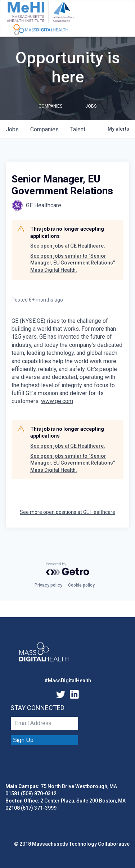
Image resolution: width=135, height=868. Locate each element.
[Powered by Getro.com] (68, 569)
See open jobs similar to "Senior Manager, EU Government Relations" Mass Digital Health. (73, 263)
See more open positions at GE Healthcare (67, 512)
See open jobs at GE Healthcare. (68, 246)
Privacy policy (48, 585)
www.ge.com (57, 401)
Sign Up (23, 740)
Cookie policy (81, 585)
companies (44, 129)
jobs (12, 129)
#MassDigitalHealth (68, 681)
